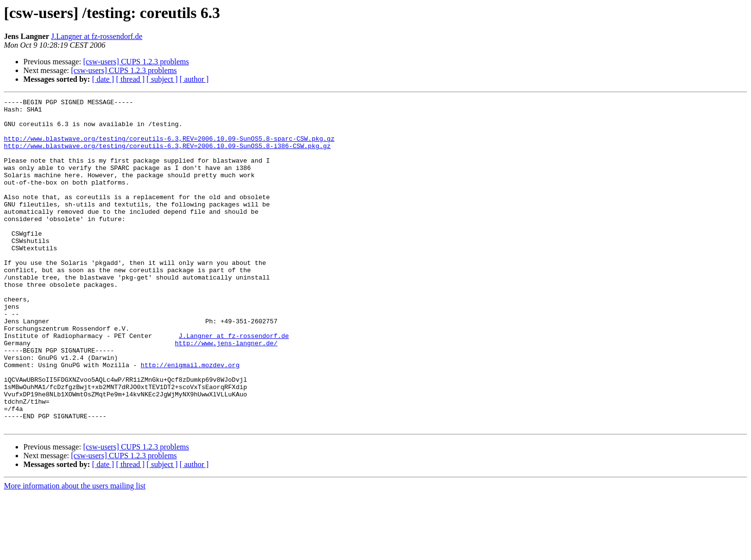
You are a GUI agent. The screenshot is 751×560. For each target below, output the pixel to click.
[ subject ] (162, 79)
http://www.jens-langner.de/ (226, 392)
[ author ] (194, 79)
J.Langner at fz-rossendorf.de (97, 36)
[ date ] (103, 79)
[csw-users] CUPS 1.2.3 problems (136, 62)
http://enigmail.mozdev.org (190, 419)
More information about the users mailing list (75, 551)
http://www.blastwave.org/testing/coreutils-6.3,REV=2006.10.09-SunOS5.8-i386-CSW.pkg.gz (167, 156)
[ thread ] (130, 79)
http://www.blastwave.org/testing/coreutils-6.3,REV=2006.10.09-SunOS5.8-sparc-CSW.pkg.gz (169, 147)
